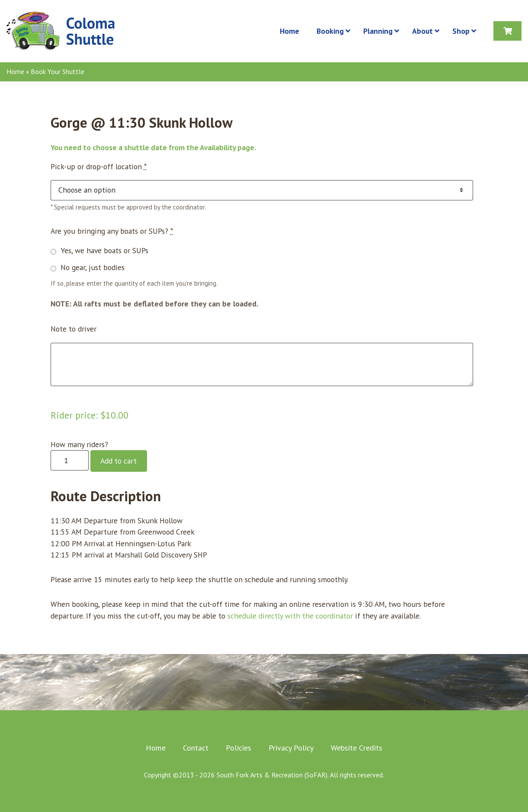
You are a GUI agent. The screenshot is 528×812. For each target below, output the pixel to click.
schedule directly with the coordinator (290, 616)
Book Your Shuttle (58, 71)
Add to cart (118, 461)
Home (15, 71)
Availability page (227, 147)
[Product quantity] (70, 460)
